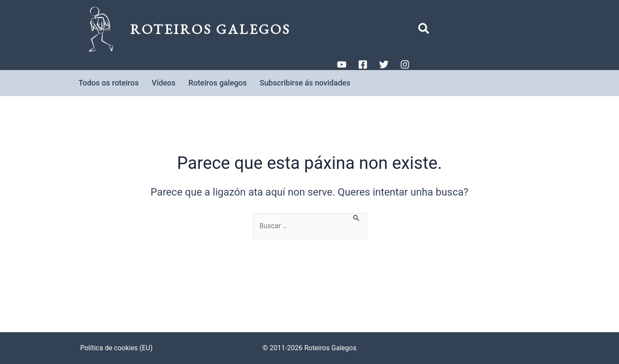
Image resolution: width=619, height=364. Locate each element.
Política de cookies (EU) (116, 348)
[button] (424, 30)
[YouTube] (342, 64)
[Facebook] (363, 64)
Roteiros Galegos (210, 29)
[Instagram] (405, 64)
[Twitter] (384, 64)
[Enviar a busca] (356, 217)
